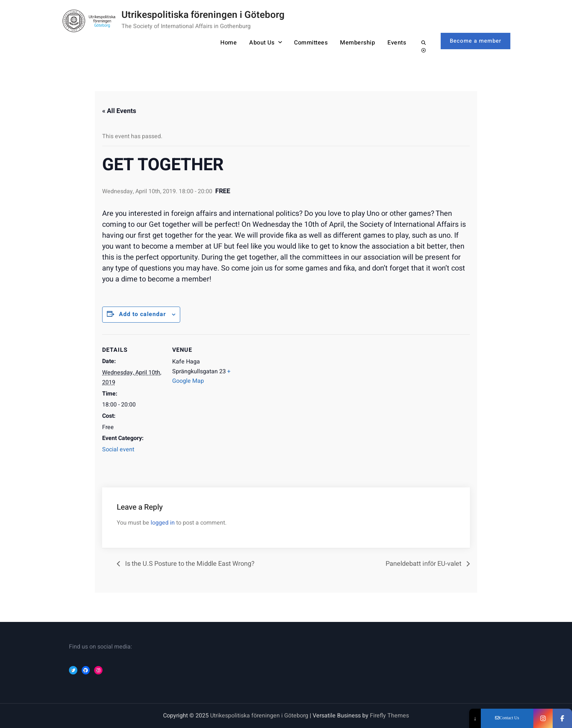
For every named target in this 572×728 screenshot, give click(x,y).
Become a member (476, 41)
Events (397, 43)
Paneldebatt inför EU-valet (424, 564)
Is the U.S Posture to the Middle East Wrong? (189, 564)
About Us (262, 43)
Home (229, 43)
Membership (357, 43)
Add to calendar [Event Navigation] (142, 314)
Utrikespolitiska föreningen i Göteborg (203, 15)
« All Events (119, 111)
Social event (118, 449)
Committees (311, 43)
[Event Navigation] (281, 385)
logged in (163, 523)
